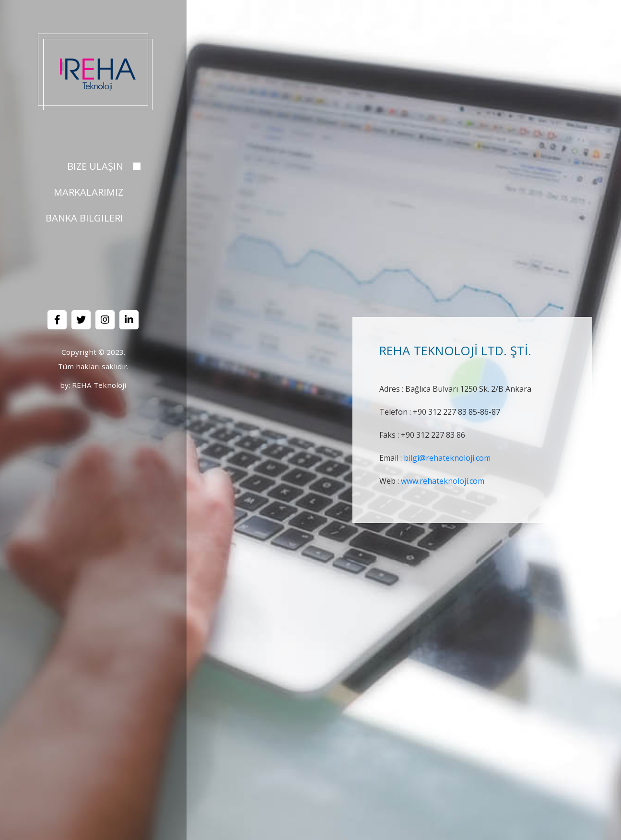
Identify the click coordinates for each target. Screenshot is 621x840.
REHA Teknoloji (99, 385)
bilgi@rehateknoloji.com (447, 458)
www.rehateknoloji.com (443, 481)
